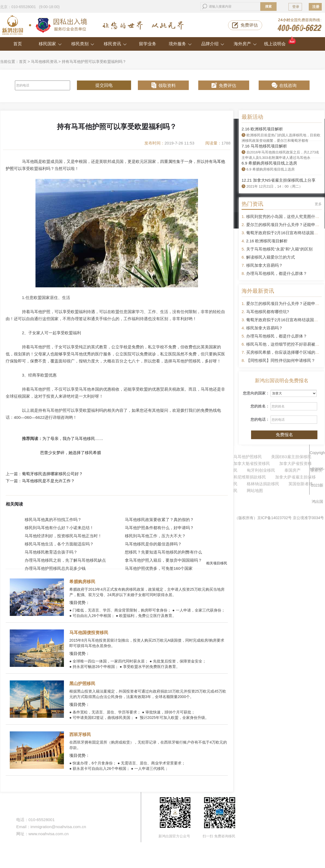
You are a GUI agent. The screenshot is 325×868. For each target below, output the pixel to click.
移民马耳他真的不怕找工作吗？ (53, 520)
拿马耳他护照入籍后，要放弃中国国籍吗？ (163, 560)
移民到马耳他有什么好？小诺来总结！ (59, 528)
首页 (18, 44)
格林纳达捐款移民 (263, 484)
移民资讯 (115, 44)
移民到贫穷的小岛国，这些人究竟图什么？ (285, 216)
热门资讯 (252, 204)
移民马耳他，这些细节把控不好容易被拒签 (285, 344)
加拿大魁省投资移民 (252, 463)
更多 (318, 204)
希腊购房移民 (82, 582)
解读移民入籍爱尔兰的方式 (271, 257)
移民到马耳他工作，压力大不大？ (155, 536)
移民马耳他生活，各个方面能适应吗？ (59, 544)
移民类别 (83, 44)
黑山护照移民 (82, 684)
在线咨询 (288, 86)
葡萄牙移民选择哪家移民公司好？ (52, 474)
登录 (296, 7)
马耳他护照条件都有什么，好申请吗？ (159, 528)
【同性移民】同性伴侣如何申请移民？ (281, 360)
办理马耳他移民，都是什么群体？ (277, 273)
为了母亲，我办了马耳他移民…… (73, 438)
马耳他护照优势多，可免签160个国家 (159, 568)
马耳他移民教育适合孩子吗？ (51, 552)
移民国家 (50, 44)
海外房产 (245, 44)
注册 (316, 7)
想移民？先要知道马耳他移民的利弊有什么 (163, 552)
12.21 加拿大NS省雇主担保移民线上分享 (279, 180)
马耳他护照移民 (248, 457)
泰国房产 (292, 470)
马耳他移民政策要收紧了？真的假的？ (159, 520)
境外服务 (180, 44)
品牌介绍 (213, 44)
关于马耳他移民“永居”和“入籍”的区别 (279, 249)
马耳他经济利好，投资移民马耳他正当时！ (63, 536)
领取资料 (167, 86)
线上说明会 (280, 42)
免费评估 (249, 25)
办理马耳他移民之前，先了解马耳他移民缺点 (65, 560)
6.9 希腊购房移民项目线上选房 (269, 163)
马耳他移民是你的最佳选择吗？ (153, 544)
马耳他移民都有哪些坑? (268, 312)
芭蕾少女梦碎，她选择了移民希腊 (71, 453)
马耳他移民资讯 (44, 62)
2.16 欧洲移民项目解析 (262, 129)
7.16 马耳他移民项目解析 (264, 146)
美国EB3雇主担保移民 (291, 457)
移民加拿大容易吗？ (264, 265)
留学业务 (148, 44)
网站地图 (255, 491)
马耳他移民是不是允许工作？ (48, 481)
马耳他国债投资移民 (89, 633)
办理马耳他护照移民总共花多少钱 (55, 568)
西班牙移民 (80, 734)
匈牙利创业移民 (261, 470)
